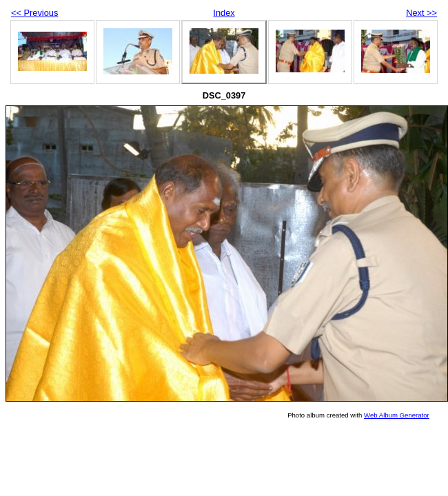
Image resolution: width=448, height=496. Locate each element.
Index (224, 13)
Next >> (421, 13)
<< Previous (34, 13)
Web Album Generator (397, 415)
